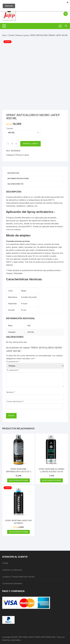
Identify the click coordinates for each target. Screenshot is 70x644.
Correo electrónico (15, 401)
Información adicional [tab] (18, 178)
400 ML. (31, 332)
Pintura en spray (22, 35)
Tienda (11, 35)
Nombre (11, 392)
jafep (26, 197)
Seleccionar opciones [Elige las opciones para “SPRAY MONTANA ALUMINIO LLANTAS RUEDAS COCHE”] (52, 480)
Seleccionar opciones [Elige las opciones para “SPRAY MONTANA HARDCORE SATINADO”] (18, 532)
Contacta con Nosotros (12, 570)
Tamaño (10, 128)
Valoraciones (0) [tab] (15, 184)
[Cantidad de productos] (12, 144)
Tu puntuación (13, 361)
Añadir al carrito (30, 144)
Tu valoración (13, 370)
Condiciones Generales (12, 583)
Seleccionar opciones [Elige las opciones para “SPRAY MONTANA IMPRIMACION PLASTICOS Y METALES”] (18, 480)
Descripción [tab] (13, 173)
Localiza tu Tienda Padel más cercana (18, 577)
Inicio (4, 35)
